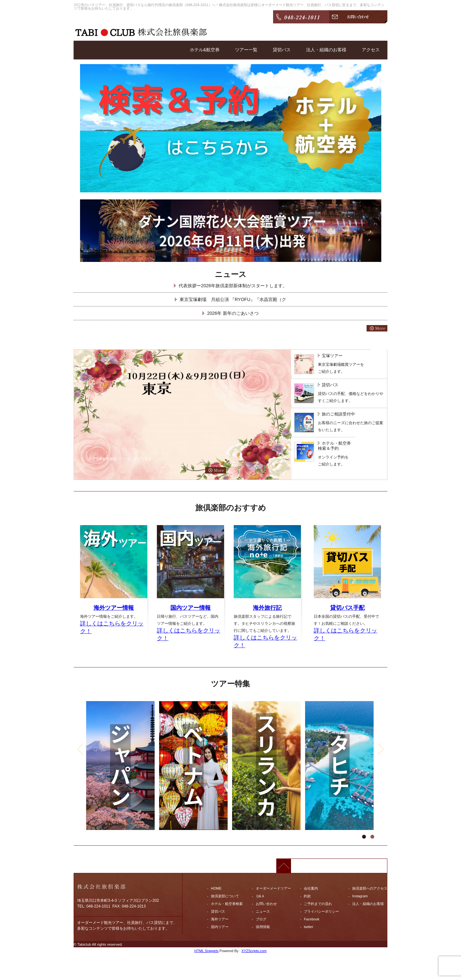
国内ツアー (220, 927)
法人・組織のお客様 (326, 50)
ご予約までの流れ (318, 904)
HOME (216, 888)
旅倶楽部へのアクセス (370, 888)
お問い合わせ (266, 904)
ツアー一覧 (246, 50)
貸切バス (282, 50)
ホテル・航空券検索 (227, 904)
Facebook (311, 919)
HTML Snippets (206, 951)
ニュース (263, 911)
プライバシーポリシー (321, 911)
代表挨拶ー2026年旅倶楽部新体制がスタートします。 (233, 286)
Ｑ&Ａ (260, 896)
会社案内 (311, 888)
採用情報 (263, 927)
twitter (308, 927)
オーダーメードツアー (273, 888)
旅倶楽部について (225, 896)
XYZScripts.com (254, 951)
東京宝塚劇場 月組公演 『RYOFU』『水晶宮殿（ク (233, 299)
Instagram (360, 896)
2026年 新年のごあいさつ (233, 313)
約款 (307, 896)
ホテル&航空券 (205, 50)
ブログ (261, 919)
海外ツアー (220, 919)
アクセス (371, 50)
